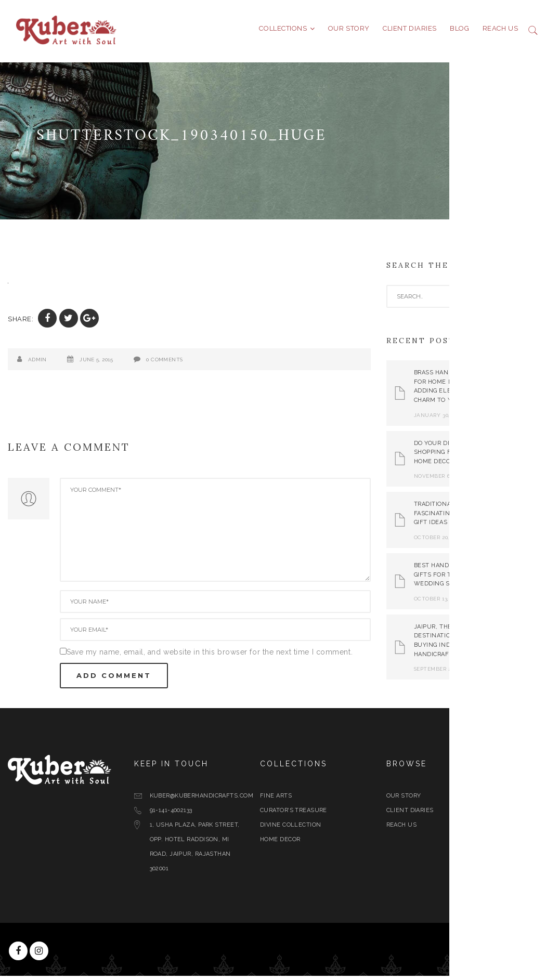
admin (64, 364)
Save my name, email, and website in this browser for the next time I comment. (237, 656)
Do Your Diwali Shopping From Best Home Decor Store (475, 456)
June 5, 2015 (124, 364)
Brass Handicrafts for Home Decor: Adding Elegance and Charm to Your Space (478, 390)
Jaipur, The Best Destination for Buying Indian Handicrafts (469, 645)
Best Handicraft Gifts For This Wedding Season (470, 579)
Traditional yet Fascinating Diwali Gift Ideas (473, 517)
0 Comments (192, 364)
